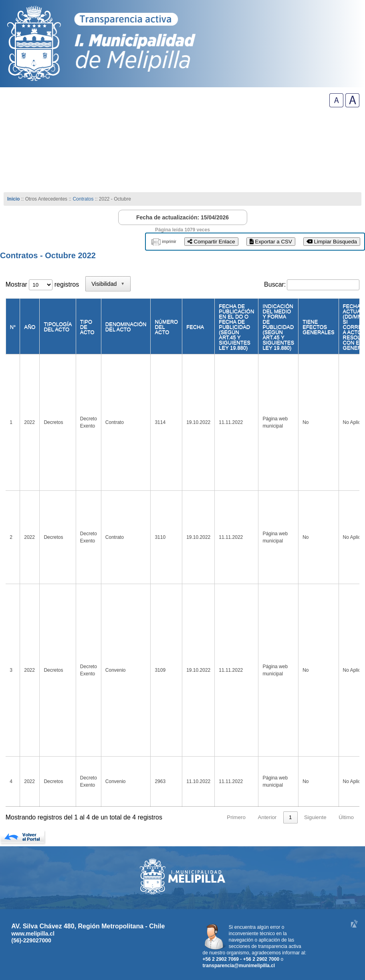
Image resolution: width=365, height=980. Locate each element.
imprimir (169, 242)
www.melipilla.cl (33, 934)
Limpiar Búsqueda (332, 242)
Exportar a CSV (271, 242)
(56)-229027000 (31, 940)
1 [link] (290, 817)
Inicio (13, 199)
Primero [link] (236, 817)
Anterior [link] (267, 817)
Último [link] (346, 817)
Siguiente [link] (315, 817)
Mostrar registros (42, 284)
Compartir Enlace (211, 242)
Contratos (84, 199)
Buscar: (275, 284)
